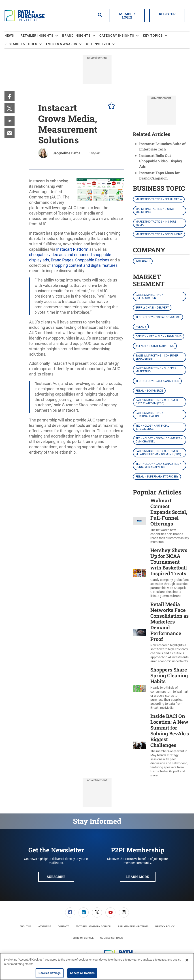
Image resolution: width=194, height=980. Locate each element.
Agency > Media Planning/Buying (159, 336)
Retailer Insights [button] (37, 35)
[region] (97, 966)
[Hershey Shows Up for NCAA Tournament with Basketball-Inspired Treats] (139, 573)
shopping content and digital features (84, 265)
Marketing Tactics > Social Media (159, 234)
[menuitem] (13, 36)
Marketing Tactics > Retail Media (159, 199)
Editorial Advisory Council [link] (93, 927)
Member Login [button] (127, 16)
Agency (141, 327)
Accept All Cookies (82, 973)
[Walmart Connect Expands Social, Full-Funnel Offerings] (139, 521)
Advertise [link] (45, 927)
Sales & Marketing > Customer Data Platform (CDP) (157, 402)
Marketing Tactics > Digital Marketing (155, 211)
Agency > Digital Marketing (155, 346)
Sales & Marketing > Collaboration (149, 296)
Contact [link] (63, 927)
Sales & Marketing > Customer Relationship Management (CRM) (158, 453)
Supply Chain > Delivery (152, 308)
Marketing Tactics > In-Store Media (156, 223)
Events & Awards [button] (62, 44)
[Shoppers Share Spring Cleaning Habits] (139, 688)
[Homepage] (25, 16)
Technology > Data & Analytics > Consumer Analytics (158, 465)
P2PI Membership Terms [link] (133, 927)
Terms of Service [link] (82, 938)
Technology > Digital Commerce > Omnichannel (159, 440)
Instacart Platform (72, 249)
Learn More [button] (138, 877)
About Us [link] (26, 927)
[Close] (187, 960)
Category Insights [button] (117, 35)
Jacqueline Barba (67, 153)
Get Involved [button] (98, 44)
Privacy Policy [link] (165, 927)
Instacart (143, 261)
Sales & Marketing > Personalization (149, 415)
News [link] (9, 35)
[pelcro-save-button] (110, 106)
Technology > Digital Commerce (158, 317)
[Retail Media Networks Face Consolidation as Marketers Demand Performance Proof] (139, 632)
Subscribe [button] (56, 877)
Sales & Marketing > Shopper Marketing (156, 370)
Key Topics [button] (153, 35)
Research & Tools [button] (21, 44)
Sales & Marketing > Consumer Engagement (157, 357)
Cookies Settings (112, 938)
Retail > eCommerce (149, 391)
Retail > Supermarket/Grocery (157, 477)
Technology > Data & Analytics (157, 381)
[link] (10, 96)
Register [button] (167, 14)
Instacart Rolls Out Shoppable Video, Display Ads (161, 161)
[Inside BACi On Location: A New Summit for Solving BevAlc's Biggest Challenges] (139, 745)
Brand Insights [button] (76, 35)
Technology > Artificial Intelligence (152, 427)
